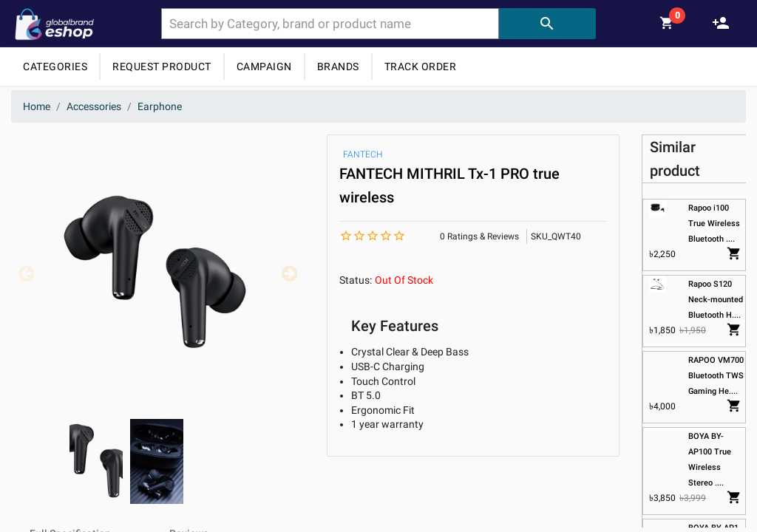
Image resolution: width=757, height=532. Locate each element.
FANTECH (363, 154)
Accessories (94, 106)
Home (37, 106)
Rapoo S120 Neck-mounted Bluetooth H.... (716, 300)
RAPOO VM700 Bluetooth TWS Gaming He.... (717, 376)
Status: (356, 280)
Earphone (160, 106)
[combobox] (330, 24)
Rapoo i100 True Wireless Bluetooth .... (715, 224)
